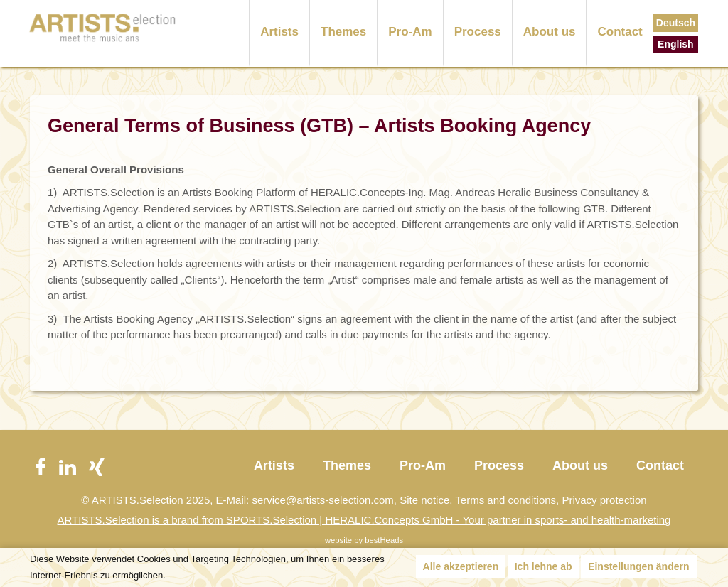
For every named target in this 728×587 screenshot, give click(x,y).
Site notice (424, 500)
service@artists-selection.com (322, 500)
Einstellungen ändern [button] (638, 566)
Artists (279, 32)
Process (478, 32)
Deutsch (676, 23)
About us (550, 32)
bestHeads (384, 540)
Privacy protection (604, 500)
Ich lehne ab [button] (544, 566)
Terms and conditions (505, 500)
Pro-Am (410, 32)
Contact (620, 32)
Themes (343, 32)
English (676, 44)
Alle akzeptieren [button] (461, 566)
